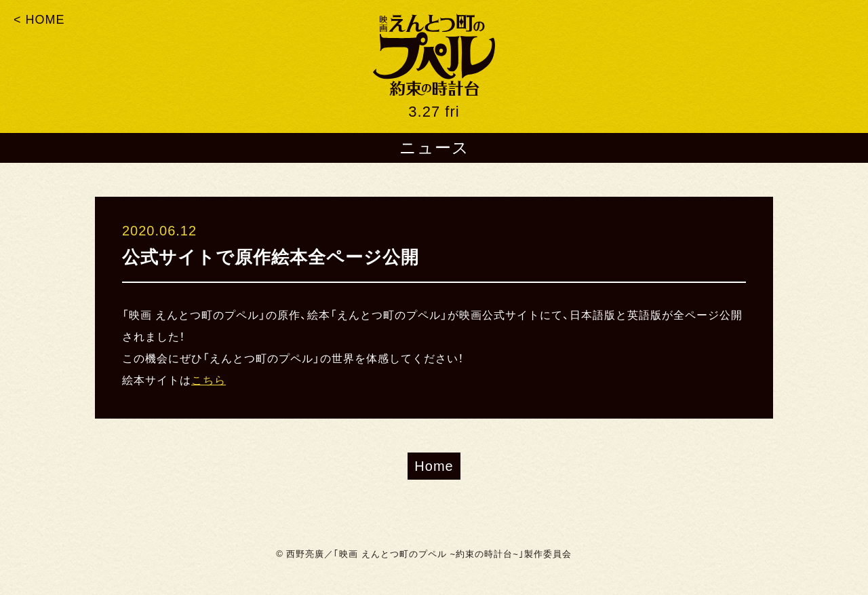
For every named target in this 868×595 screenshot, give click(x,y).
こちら (209, 380)
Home (434, 466)
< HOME (39, 20)
